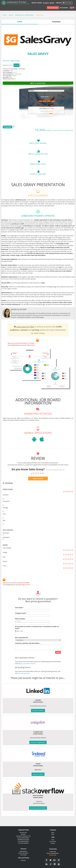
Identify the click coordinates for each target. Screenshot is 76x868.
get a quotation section (28, 673)
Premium (23, 860)
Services (58, 3)
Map (52, 3)
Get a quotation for (22, 647)
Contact (53, 843)
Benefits (23, 834)
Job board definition (23, 843)
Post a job (67, 3)
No (21, 640)
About (53, 833)
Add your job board (53, 8)
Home (5, 15)
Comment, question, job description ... (28, 652)
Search (46, 3)
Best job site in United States (24, 15)
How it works (37, 3)
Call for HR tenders (23, 853)
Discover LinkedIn (38, 711)
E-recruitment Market (23, 841)
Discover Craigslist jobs (38, 742)
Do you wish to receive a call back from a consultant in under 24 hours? (37, 637)
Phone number (20, 628)
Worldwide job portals (23, 840)
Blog (53, 834)
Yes (17, 640)
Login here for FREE (25, 336)
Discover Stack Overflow (38, 808)
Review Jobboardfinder (53, 854)
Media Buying (23, 851)
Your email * (19, 617)
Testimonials (53, 852)
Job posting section (24, 683)
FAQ (53, 840)
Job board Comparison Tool (23, 836)
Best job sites (23, 833)
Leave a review (38, 488)
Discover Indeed (38, 774)
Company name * (21, 622)
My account (64, 8)
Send (58, 662)
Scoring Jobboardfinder (23, 838)
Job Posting (23, 855)
